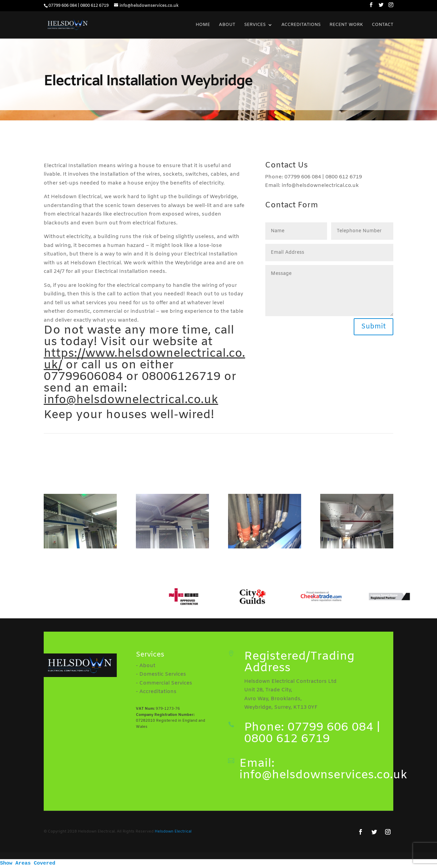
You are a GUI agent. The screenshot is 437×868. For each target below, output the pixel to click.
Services (255, 25)
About (227, 25)
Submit (373, 327)
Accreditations (301, 25)
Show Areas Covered (28, 863)
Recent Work (346, 25)
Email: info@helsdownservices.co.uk (323, 769)
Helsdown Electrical (173, 832)
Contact (383, 25)
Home (203, 25)
